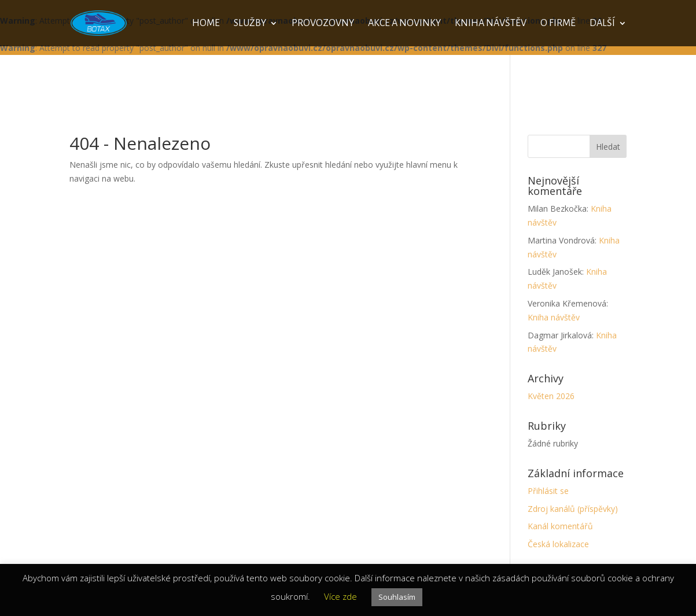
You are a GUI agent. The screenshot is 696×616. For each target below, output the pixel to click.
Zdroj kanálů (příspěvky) (573, 509)
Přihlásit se (548, 491)
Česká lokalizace (558, 544)
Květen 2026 (551, 396)
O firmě (558, 24)
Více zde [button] (340, 596)
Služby (250, 24)
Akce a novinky (404, 24)
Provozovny (323, 24)
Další (602, 24)
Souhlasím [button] (397, 597)
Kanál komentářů (560, 526)
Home (206, 24)
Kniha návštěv (491, 24)
